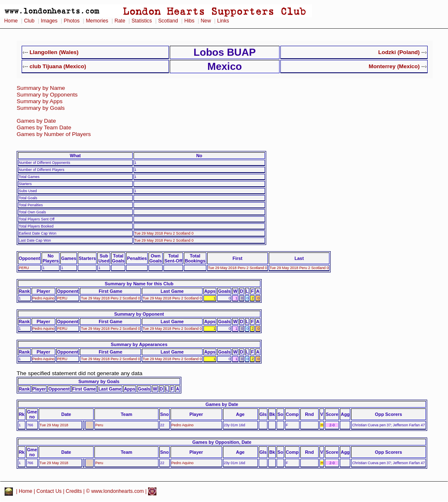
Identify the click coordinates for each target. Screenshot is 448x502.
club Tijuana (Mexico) (58, 66)
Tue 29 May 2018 (54, 425)
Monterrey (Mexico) (394, 66)
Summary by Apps (40, 101)
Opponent (29, 258)
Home (11, 21)
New (206, 21)
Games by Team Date (44, 127)
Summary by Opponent (139, 314)
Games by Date (36, 121)
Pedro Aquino (43, 298)
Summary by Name (41, 88)
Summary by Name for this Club (139, 284)
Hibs (189, 21)
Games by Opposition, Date (222, 442)
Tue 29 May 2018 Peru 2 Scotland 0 (164, 233)
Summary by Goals (41, 108)
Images (49, 21)
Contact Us (49, 491)
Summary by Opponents (47, 95)
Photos (72, 21)
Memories (97, 21)
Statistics (142, 21)
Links (223, 21)
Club (29, 21)
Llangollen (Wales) (54, 52)
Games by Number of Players (54, 134)
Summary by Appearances (139, 344)
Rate (120, 21)
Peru (99, 425)
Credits (74, 491)
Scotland (168, 21)
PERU (24, 268)
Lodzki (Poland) (399, 52)
